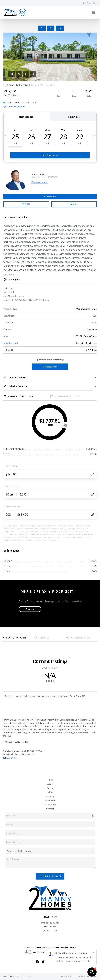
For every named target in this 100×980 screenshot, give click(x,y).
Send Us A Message (50, 876)
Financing (50, 796)
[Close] (94, 953)
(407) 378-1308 (50, 931)
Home (50, 780)
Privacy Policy (67, 977)
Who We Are (50, 805)
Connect (50, 809)
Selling (50, 792)
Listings (50, 784)
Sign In (89, 3)
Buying (50, 788)
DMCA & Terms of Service (87, 977)
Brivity (15, 977)
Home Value (50, 800)
